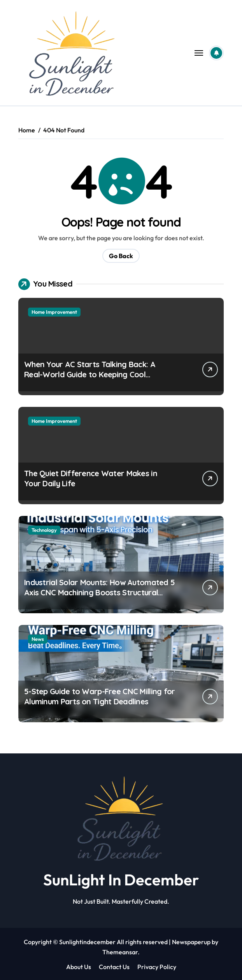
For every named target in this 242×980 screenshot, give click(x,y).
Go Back (121, 256)
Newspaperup (191, 942)
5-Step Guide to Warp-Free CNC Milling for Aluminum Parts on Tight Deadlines (99, 696)
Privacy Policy (157, 967)
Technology (44, 530)
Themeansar (120, 952)
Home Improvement (54, 312)
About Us (79, 967)
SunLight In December (121, 880)
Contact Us (114, 967)
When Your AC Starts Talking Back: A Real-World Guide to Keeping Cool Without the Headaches (90, 374)
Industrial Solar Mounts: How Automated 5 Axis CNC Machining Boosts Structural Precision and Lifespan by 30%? (99, 592)
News (38, 639)
